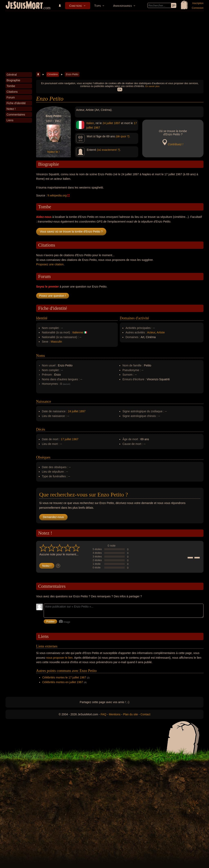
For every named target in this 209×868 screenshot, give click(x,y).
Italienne (78, 332)
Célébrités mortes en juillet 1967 (63, 682)
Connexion (198, 8)
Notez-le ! (53, 152)
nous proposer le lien (59, 658)
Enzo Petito (72, 74)
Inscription (198, 3)
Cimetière (76, 6)
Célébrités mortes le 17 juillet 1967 (64, 677)
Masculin (56, 342)
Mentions (115, 714)
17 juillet (66, 439)
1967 (97, 128)
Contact (145, 714)
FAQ (103, 714)
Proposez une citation (50, 264)
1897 (117, 123)
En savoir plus (152, 86)
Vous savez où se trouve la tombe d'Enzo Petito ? (71, 232)
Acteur (151, 332)
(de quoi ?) (123, 136)
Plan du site (131, 714)
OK (120, 89)
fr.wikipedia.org (57, 195)
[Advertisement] (104, 42)
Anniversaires (122, 6)
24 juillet (108, 123)
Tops (98, 6)
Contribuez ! (175, 144)
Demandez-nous (53, 517)
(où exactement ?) (108, 150)
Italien (90, 123)
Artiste (161, 332)
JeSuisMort (24, 6)
